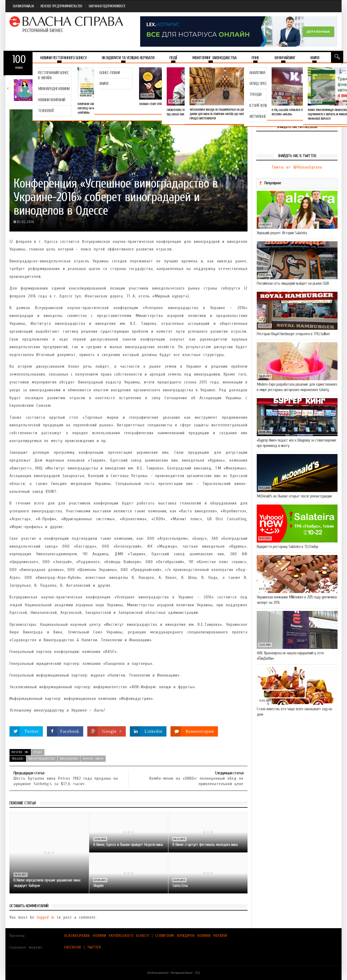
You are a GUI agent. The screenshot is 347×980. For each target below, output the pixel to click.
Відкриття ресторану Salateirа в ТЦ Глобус (288, 547)
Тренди (46, 81)
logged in (46, 917)
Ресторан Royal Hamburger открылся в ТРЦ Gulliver (293, 334)
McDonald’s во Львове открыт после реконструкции (294, 496)
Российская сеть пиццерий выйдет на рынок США (293, 283)
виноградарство (42, 759)
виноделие (69, 759)
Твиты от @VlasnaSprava (297, 167)
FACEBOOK (73, 947)
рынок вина (93, 759)
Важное (43, 69)
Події (38, 752)
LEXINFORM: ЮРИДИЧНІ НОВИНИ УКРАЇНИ (191, 936)
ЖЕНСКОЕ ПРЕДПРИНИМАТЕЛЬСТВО (61, 6)
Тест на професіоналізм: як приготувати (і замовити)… (119, 88)
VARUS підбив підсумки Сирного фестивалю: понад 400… (248, 90)
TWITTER (94, 947)
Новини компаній (119, 81)
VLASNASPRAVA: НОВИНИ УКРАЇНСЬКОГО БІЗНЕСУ (107, 936)
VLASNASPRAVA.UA (23, 6)
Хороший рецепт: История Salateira (282, 233)
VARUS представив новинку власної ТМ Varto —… (183, 88)
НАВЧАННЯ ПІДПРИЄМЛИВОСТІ (107, 6)
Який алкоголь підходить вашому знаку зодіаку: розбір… (57, 88)
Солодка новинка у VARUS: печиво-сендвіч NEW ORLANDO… (315, 88)
